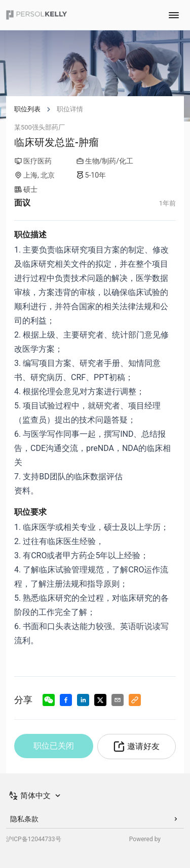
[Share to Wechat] (49, 700)
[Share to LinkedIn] (83, 700)
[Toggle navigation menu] (174, 15)
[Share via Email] (118, 700)
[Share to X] (100, 700)
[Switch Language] (35, 796)
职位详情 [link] (70, 109)
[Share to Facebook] (66, 700)
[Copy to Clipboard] (135, 700)
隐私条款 (95, 819)
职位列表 (27, 109)
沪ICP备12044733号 (34, 839)
